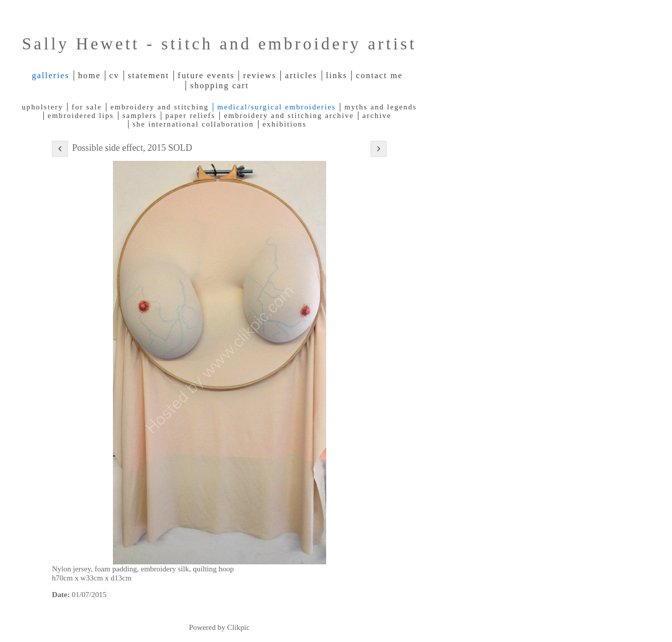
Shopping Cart (219, 85)
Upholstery (42, 107)
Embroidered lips (81, 115)
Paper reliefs (190, 115)
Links (337, 75)
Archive (377, 115)
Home (89, 75)
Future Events (206, 75)
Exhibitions (285, 124)
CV (114, 75)
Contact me (379, 75)
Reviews (260, 75)
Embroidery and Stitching (160, 107)
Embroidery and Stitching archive (289, 115)
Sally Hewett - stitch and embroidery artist (219, 44)
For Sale (87, 107)
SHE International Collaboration (193, 124)
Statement (149, 75)
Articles (301, 75)
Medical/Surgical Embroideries (277, 107)
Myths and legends (380, 107)
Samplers (140, 115)
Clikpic (239, 627)
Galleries (51, 75)
